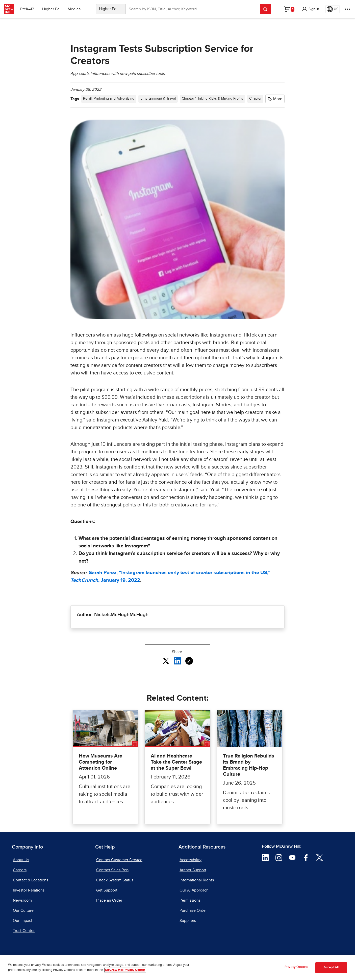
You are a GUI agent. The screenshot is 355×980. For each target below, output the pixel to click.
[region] (178, 967)
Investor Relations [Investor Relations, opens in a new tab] (29, 890)
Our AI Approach (194, 890)
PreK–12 (27, 9)
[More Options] (347, 9)
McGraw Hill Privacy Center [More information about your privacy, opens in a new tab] (125, 970)
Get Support (107, 890)
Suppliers (188, 921)
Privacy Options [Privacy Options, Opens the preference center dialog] (296, 967)
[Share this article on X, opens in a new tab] (166, 661)
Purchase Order (193, 910)
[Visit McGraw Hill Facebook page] (306, 857)
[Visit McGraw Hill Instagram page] (279, 857)
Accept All (331, 967)
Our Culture (23, 910)
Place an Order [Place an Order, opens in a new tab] (109, 900)
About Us (21, 860)
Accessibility (191, 860)
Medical (75, 9)
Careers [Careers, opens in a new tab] (20, 870)
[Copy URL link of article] (189, 661)
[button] (310, 9)
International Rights (197, 880)
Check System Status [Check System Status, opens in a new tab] (115, 880)
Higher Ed (51, 9)
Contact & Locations (31, 880)
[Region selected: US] (333, 9)
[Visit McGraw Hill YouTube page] (292, 857)
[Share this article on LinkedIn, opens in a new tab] (178, 661)
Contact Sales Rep (112, 870)
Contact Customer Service (119, 860)
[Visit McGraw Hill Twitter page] (320, 857)
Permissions (190, 900)
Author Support (193, 870)
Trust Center (24, 931)
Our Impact (23, 921)
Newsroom (22, 900)
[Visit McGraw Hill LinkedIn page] (265, 857)
